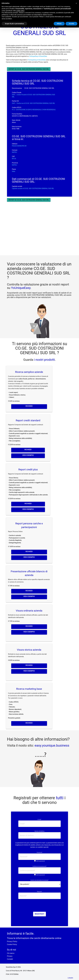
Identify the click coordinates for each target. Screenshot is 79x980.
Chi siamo (11, 953)
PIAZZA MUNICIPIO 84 (19, 146)
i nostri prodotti (44, 360)
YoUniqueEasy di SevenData (38, 56)
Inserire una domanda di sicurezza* (40, 880)
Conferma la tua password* (39, 866)
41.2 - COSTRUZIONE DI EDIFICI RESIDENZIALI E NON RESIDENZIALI (34, 110)
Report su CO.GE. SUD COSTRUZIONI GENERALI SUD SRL (29, 69)
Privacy (10, 956)
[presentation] (39, 906)
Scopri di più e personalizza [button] (14, 24)
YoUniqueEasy (21, 288)
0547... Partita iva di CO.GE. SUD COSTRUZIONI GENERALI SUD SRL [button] (33, 103)
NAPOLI (14, 152)
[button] (76, 3)
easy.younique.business (52, 745)
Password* (39, 852)
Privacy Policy (12, 941)
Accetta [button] (71, 24)
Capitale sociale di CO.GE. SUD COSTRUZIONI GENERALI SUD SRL (33, 188)
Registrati (40, 914)
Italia (13, 171)
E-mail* (39, 820)
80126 (14, 159)
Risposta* (39, 892)
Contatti (10, 959)
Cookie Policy (12, 944)
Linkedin (70, 978)
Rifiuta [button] (59, 24)
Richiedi (29, 406)
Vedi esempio (28, 455)
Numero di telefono (39, 831)
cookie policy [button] (20, 11)
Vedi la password (40, 861)
